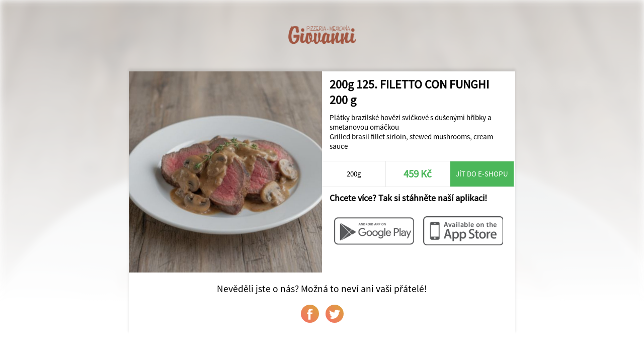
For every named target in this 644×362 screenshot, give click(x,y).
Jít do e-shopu (482, 174)
